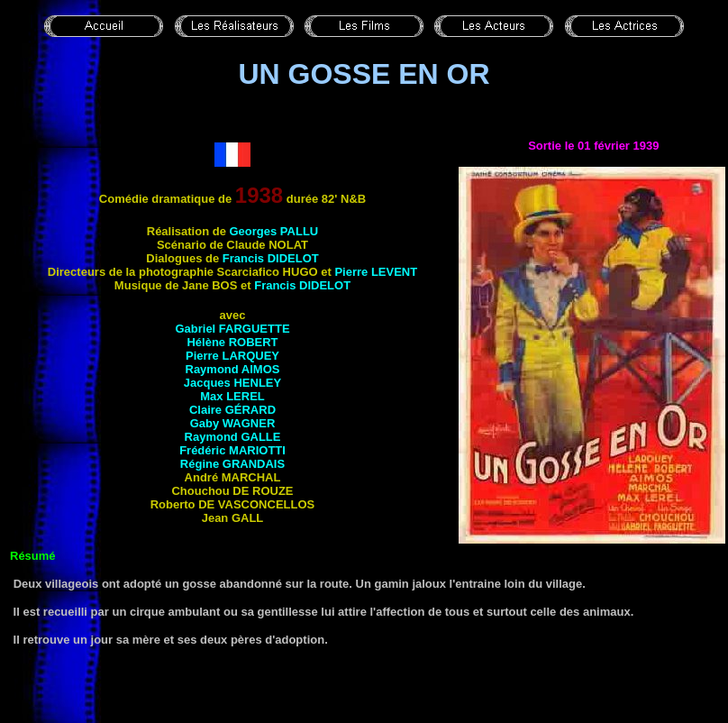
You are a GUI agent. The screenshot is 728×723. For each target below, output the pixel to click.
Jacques (232, 383)
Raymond (233, 369)
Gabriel (232, 329)
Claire (232, 410)
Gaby (233, 423)
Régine (232, 464)
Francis (271, 258)
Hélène (232, 342)
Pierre (376, 272)
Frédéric (232, 450)
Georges (274, 231)
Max (232, 396)
